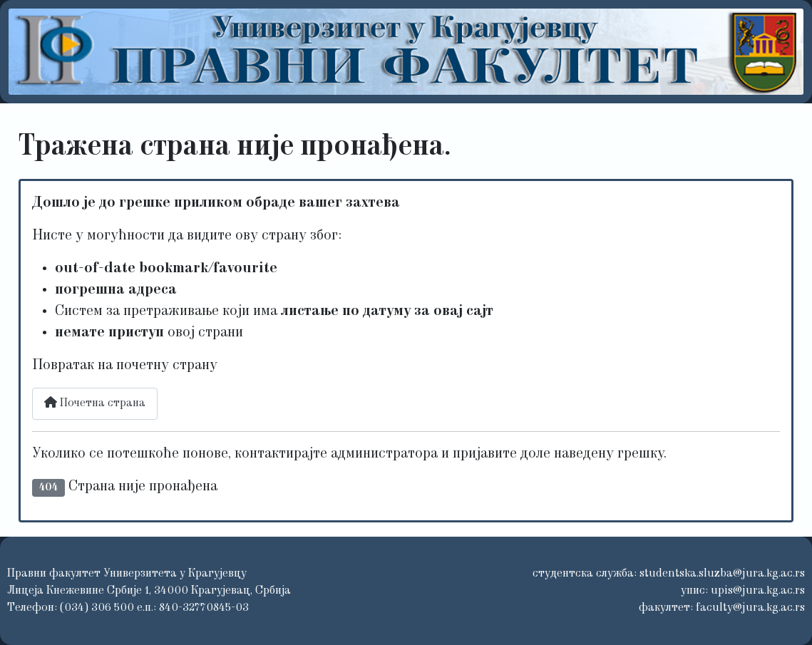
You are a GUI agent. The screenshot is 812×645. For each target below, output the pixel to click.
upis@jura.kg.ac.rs (758, 591)
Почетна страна (95, 403)
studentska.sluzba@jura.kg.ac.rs (722, 574)
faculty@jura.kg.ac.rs (750, 608)
